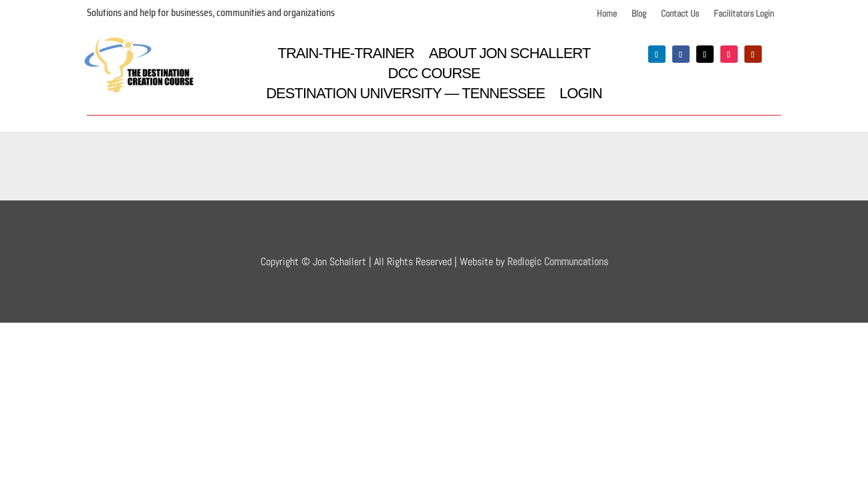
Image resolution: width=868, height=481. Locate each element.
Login (580, 95)
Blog (639, 14)
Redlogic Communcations (558, 262)
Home (607, 14)
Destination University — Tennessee (405, 95)
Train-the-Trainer (345, 55)
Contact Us (680, 14)
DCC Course (434, 75)
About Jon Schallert (510, 55)
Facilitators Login (744, 14)
